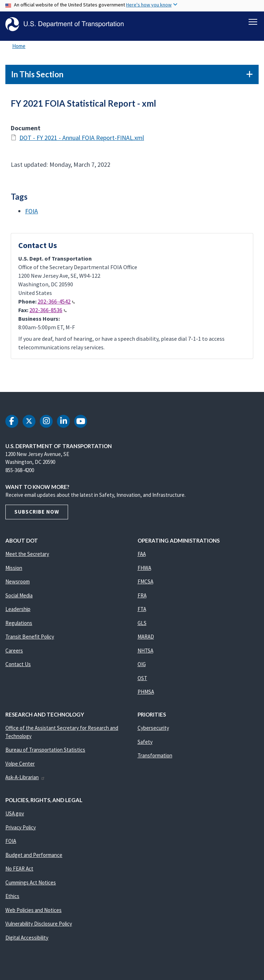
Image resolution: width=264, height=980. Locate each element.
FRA (142, 599)
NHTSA (145, 654)
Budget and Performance (34, 859)
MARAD (146, 641)
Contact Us (18, 668)
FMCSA (145, 585)
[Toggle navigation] (253, 22)
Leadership (18, 613)
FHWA (144, 572)
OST (142, 682)
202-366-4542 (56, 305)
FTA (142, 613)
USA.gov (15, 817)
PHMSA (146, 696)
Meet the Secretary (27, 558)
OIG (142, 668)
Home (19, 50)
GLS (142, 627)
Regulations (19, 627)
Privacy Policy (21, 831)
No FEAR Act (19, 872)
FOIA (32, 215)
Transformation (155, 759)
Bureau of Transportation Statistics (45, 754)
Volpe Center (20, 768)
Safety (145, 746)
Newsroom (18, 585)
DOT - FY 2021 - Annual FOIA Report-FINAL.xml (82, 142)
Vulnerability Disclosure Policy (39, 928)
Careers (14, 654)
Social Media (19, 599)
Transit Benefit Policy (30, 641)
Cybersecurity (153, 732)
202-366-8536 (48, 314)
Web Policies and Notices (33, 914)
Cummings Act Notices (31, 886)
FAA (142, 558)
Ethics (12, 900)
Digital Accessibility (27, 942)
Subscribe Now (37, 516)
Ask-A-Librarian (25, 781)
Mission (14, 572)
